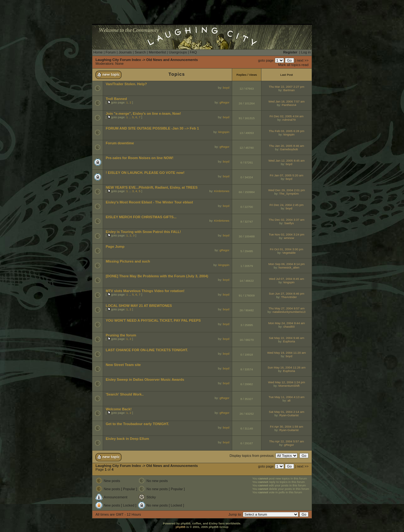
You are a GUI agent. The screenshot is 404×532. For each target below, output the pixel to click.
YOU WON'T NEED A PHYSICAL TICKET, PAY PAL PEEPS (153, 320)
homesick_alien (289, 267)
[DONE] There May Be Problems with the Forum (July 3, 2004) (157, 276)
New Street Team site (123, 365)
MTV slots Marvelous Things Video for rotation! (145, 291)
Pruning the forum (121, 335)
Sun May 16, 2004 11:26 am (287, 367)
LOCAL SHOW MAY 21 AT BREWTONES (139, 306)
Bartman (289, 90)
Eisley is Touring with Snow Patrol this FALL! (143, 232)
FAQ (193, 52)
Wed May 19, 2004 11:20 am (287, 353)
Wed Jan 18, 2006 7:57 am (287, 101)
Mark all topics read (293, 65)
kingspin (224, 132)
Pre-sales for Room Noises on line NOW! (139, 158)
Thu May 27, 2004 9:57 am (287, 308)
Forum (111, 52)
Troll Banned (116, 99)
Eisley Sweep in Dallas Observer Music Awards (145, 380)
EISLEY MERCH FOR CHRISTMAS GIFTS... (141, 217)
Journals (125, 52)
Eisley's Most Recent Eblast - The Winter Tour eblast (149, 202)
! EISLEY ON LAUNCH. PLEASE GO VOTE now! (145, 173)
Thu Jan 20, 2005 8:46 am (287, 146)
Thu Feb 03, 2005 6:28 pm (287, 131)
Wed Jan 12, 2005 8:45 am (287, 161)
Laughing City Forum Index (118, 60)
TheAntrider (289, 297)
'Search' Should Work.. (125, 394)
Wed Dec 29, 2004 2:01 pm (287, 190)
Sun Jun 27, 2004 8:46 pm (287, 294)
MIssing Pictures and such (128, 261)
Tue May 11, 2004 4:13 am (287, 397)
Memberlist (157, 52)
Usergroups (178, 52)
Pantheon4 (289, 105)
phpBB (180, 527)
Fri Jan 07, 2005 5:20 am (287, 175)
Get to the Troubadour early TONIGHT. (137, 424)
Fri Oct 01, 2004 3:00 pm (287, 249)
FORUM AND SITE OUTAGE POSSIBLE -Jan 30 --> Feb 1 (152, 128)
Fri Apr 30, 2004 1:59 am (287, 427)
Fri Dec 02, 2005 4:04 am (287, 116)
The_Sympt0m (289, 194)
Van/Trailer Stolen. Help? (126, 84)
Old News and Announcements (172, 60)
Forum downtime (120, 143)
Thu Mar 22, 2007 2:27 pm (287, 87)
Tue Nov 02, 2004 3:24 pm (286, 234)
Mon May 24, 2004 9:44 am (287, 323)
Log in (306, 52)
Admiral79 (289, 120)
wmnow (289, 238)
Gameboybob (289, 149)
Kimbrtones (222, 191)
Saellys (289, 223)
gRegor (224, 102)
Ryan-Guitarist (289, 415)
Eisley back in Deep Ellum (127, 439)
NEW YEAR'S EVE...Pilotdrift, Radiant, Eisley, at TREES (152, 187)
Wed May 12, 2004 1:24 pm (287, 382)
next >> (303, 60)
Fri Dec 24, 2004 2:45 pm (287, 205)
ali (289, 400)
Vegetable (289, 253)
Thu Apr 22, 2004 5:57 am (287, 441)
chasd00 (289, 327)
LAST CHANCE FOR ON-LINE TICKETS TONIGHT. (147, 350)
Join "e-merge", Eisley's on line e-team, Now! (143, 114)
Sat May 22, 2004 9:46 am (287, 338)
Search (140, 52)
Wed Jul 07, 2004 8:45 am (287, 279)
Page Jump (115, 247)
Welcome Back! (119, 409)
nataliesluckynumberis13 (289, 312)
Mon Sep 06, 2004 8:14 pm (287, 264)
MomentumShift (289, 386)
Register (290, 52)
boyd (226, 88)
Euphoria (289, 341)
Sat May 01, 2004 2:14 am (287, 412)
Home (98, 52)
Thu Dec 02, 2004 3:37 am (287, 220)
